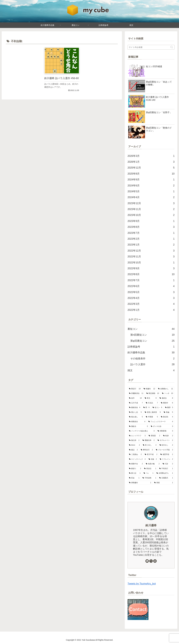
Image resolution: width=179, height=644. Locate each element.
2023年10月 (151, 215)
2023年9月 (151, 221)
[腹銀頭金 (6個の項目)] (135, 408)
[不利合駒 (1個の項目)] (149, 478)
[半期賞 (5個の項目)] (152, 417)
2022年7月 (151, 280)
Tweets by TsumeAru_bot (142, 584)
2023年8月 (151, 227)
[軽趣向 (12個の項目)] (149, 389)
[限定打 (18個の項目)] (135, 389)
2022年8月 (151, 274)
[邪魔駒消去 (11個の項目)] (136, 393)
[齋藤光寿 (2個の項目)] (149, 440)
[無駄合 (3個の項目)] (138, 426)
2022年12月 (151, 251)
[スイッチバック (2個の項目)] (137, 459)
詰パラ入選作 (152, 364)
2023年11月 (151, 209)
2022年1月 (151, 310)
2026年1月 (151, 162)
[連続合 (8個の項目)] (166, 398)
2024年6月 (151, 186)
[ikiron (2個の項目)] (134, 445)
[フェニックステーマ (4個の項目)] (161, 422)
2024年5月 (151, 191)
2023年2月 (151, 239)
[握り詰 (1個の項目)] (135, 473)
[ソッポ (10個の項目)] (168, 393)
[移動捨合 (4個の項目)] (137, 422)
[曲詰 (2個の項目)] (133, 450)
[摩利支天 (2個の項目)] (147, 450)
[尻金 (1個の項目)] (134, 478)
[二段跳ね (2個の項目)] (135, 455)
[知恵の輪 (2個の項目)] (153, 464)
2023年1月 (151, 245)
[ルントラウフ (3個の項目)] (137, 436)
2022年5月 (151, 292)
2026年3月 (151, 156)
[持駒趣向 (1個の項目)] (140, 483)
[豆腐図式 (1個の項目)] (166, 478)
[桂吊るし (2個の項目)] (166, 445)
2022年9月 (151, 268)
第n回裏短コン (152, 335)
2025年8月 (151, 174)
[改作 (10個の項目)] (135, 398)
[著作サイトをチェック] (147, 561)
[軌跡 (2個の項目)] (168, 436)
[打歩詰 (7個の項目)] (152, 403)
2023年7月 (151, 233)
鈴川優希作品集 (151, 353)
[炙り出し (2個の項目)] (150, 445)
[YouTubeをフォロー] (155, 561)
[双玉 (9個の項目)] (151, 398)
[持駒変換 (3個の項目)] (165, 431)
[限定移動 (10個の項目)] (153, 393)
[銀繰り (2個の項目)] (135, 469)
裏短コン (151, 329)
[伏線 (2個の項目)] (153, 459)
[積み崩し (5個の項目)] (136, 417)
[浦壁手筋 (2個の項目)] (167, 455)
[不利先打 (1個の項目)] (166, 469)
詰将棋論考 (151, 347)
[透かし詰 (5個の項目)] (135, 412)
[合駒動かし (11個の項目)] (166, 389)
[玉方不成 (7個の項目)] (136, 403)
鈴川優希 (151, 525)
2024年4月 (151, 197)
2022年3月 (151, 304)
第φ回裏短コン (152, 341)
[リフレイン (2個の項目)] (166, 459)
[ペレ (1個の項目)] (149, 473)
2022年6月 (151, 286)
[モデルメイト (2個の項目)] (165, 440)
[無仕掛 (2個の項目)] (134, 440)
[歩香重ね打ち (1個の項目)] (165, 473)
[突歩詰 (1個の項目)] (150, 469)
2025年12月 (151, 168)
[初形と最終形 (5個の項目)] (153, 412)
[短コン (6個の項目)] (157, 408)
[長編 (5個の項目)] (168, 412)
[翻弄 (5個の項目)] (169, 408)
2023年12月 (151, 203)
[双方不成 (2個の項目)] (151, 455)
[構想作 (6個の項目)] (167, 403)
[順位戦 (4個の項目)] (167, 417)
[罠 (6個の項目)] (146, 408)
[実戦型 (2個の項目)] (154, 436)
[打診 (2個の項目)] (168, 464)
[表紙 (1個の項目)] (164, 483)
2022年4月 (151, 298)
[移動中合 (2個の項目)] (136, 464)
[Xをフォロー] (151, 561)
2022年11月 (151, 257)
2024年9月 (151, 180)
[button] (172, 47)
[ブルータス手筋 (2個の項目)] (164, 450)
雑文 (151, 370)
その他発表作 (152, 359)
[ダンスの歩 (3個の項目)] (162, 426)
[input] (151, 47)
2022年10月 (151, 263)
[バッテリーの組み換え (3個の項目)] (142, 431)
